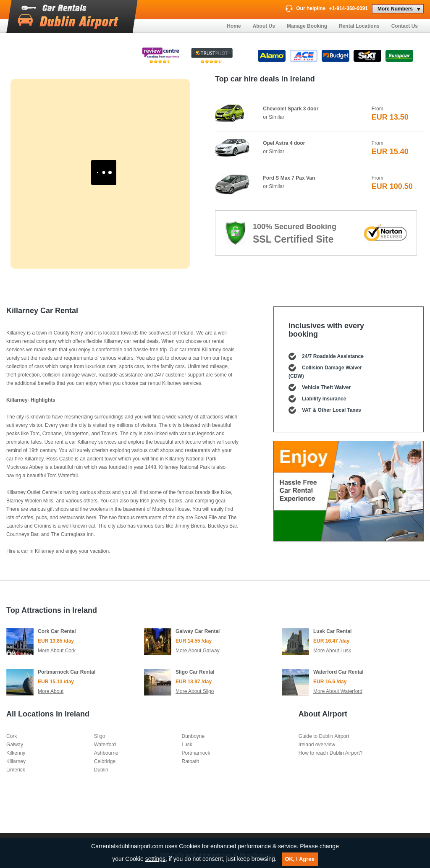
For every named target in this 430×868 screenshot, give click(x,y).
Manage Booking (307, 26)
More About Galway (198, 651)
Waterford (105, 745)
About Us (264, 26)
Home (234, 26)
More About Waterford (338, 691)
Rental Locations (359, 26)
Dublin (101, 770)
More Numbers (395, 9)
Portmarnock (196, 753)
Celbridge (105, 761)
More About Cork (57, 651)
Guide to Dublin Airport (324, 736)
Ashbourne (106, 753)
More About (51, 691)
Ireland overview (317, 745)
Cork (12, 736)
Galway (15, 745)
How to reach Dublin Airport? (331, 753)
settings (155, 859)
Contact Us (405, 26)
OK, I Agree (300, 859)
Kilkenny (16, 753)
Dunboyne (193, 736)
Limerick (16, 770)
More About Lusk (332, 651)
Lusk (187, 745)
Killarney (16, 761)
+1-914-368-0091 (349, 8)
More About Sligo (195, 691)
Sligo (100, 736)
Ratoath (190, 761)
